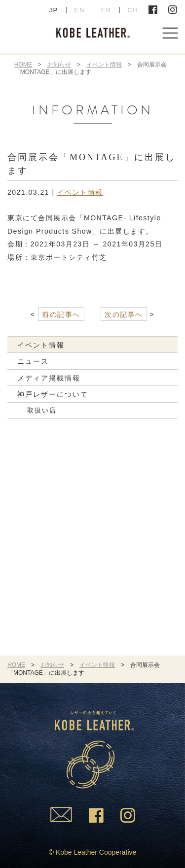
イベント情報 (104, 65)
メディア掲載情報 (49, 378)
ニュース (33, 361)
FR (106, 10)
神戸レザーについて (53, 394)
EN (79, 10)
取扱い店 (42, 410)
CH (133, 10)
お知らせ (59, 65)
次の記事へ (124, 314)
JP (54, 10)
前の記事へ (61, 314)
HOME (23, 65)
